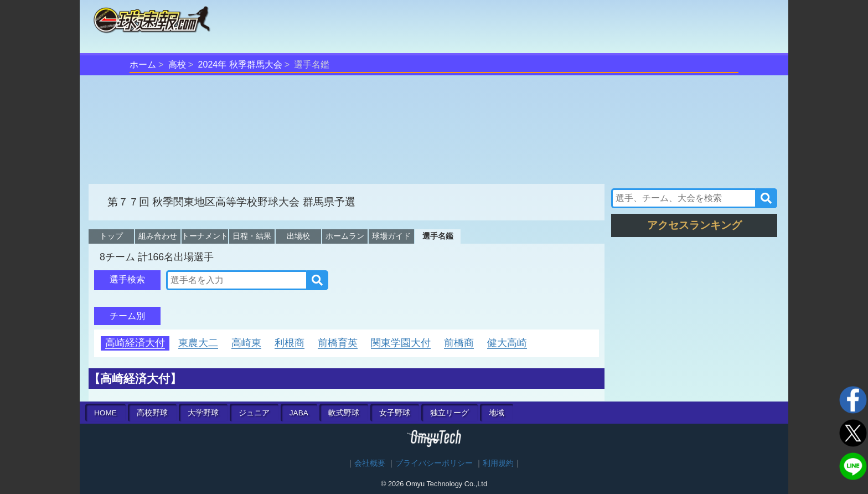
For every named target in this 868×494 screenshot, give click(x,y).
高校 (177, 65)
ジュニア (254, 413)
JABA (299, 413)
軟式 (344, 413)
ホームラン (345, 236)
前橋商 (459, 343)
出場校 (298, 236)
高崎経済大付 (135, 343)
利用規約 (498, 463)
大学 (203, 413)
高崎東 (246, 343)
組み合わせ (158, 236)
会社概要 (370, 463)
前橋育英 (338, 343)
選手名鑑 (438, 236)
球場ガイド (391, 236)
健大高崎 (507, 343)
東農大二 (198, 343)
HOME (105, 413)
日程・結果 (252, 236)
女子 (395, 413)
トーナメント (205, 236)
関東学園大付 (401, 343)
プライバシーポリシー (434, 463)
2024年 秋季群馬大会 (240, 65)
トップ (111, 236)
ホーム (143, 65)
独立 (449, 413)
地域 (497, 413)
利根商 (290, 343)
